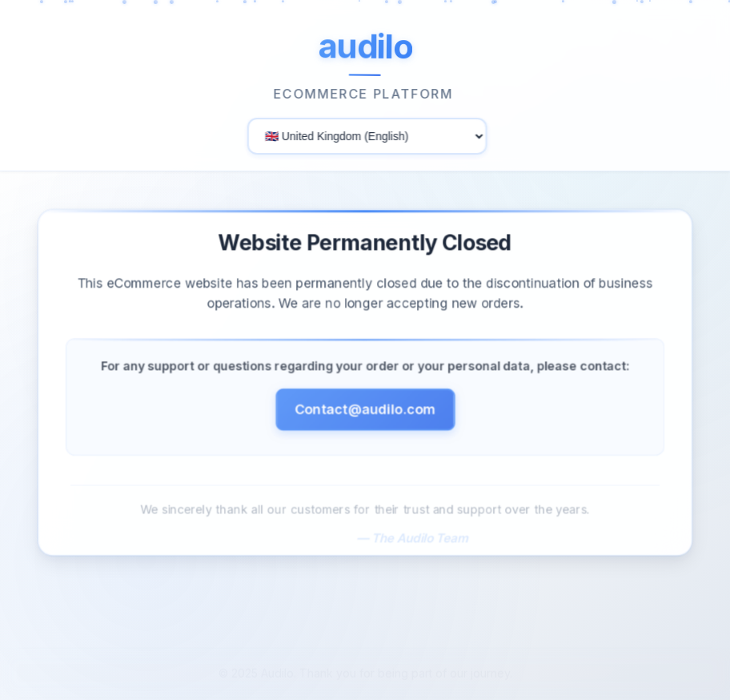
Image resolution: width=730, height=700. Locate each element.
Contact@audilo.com (365, 413)
